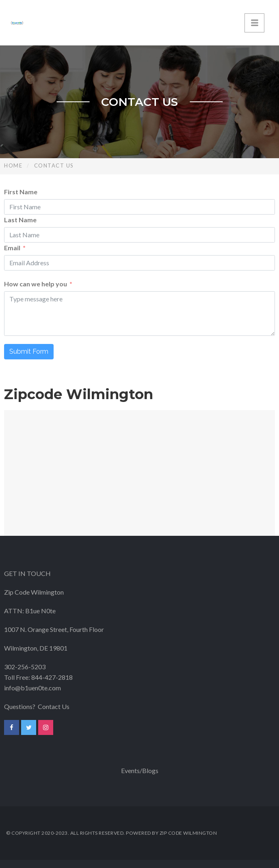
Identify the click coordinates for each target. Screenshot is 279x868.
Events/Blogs (140, 770)
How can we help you (36, 284)
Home (13, 165)
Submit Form (29, 351)
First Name (21, 192)
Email (12, 248)
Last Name (20, 220)
